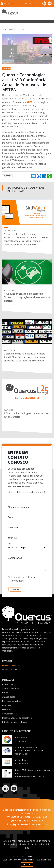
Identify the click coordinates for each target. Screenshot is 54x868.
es (26, 4)
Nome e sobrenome (19, 507)
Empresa (7, 176)
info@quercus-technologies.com (27, 824)
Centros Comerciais (11, 688)
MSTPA (28, 102)
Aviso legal (9, 841)
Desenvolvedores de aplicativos (17, 718)
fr (30, 4)
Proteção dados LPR (38, 844)
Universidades (9, 697)
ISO (27, 848)
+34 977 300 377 (33, 820)
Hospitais (6, 705)
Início (4, 29)
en (23, 4)
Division (13, 665)
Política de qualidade (15, 844)
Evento (22, 29)
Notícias (13, 29)
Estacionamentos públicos (14, 722)
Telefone (13, 528)
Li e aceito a (23, 579)
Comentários (15, 558)
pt (33, 4)
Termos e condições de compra (33, 841)
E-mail (11, 518)
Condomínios (8, 714)
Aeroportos (7, 684)
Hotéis (5, 693)
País (10, 544)
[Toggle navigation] (47, 14)
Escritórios (7, 709)
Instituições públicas (12, 701)
